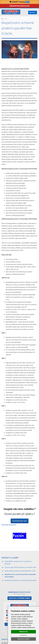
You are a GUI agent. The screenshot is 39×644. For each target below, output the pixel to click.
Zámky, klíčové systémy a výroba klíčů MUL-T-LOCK (20, 571)
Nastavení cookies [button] (23, 639)
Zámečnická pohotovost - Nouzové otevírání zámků (21, 580)
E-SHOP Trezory (19, 2)
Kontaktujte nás (20, 521)
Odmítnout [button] (24, 635)
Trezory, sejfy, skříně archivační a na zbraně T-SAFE (20, 567)
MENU (33, 12)
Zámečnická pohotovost (20, 6)
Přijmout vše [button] (23, 632)
